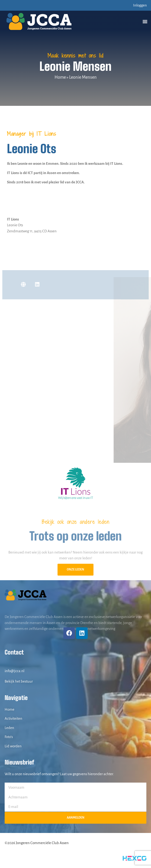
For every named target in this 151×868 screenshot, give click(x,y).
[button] (145, 21)
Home (60, 77)
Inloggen (140, 5)
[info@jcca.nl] (7, 663)
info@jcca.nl (14, 671)
